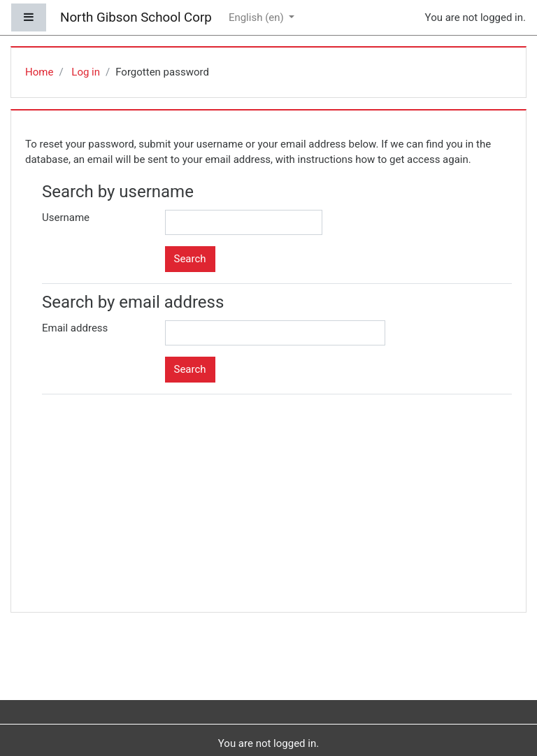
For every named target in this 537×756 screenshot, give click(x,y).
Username (66, 217)
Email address (75, 328)
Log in (86, 72)
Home (39, 72)
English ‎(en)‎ (258, 17)
